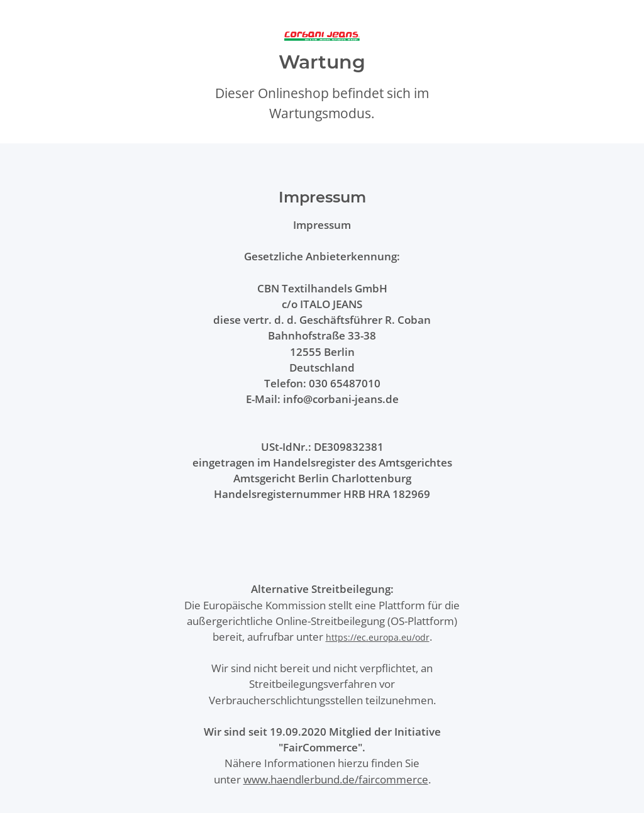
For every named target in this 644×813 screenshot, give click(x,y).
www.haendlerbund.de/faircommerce (336, 779)
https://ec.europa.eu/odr (378, 637)
